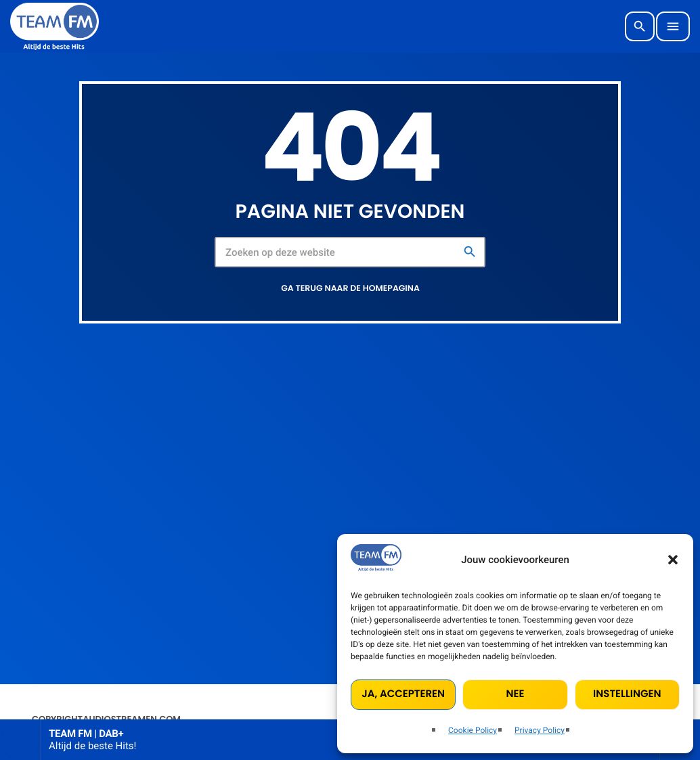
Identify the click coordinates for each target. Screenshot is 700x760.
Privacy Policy (540, 730)
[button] (673, 560)
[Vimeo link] (54, 26)
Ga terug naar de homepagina (350, 289)
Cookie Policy (473, 730)
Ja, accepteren (403, 694)
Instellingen (627, 694)
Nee (515, 694)
